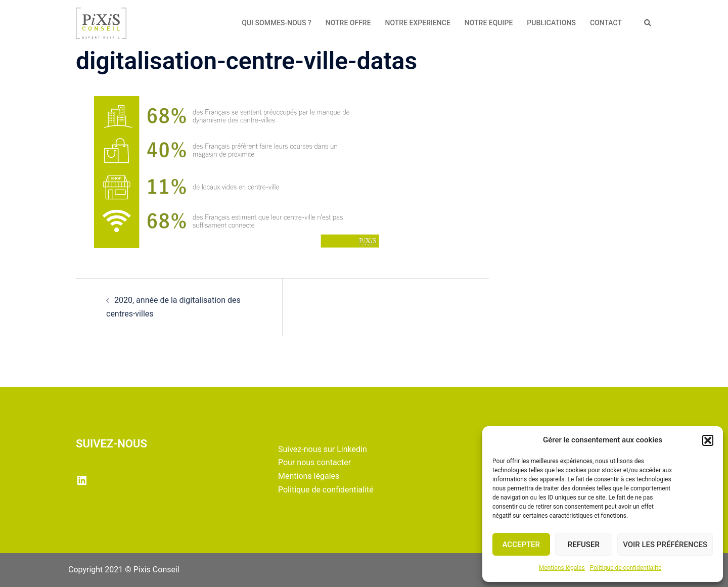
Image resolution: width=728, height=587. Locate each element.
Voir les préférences (665, 545)
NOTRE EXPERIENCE (418, 23)
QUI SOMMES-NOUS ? (277, 23)
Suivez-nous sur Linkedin (323, 449)
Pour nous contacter (314, 462)
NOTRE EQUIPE (489, 23)
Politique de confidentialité (626, 568)
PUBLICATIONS (551, 23)
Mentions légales (562, 568)
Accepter (521, 545)
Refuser (584, 545)
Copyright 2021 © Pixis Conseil (124, 570)
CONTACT (606, 23)
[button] (708, 440)
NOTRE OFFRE (348, 23)
